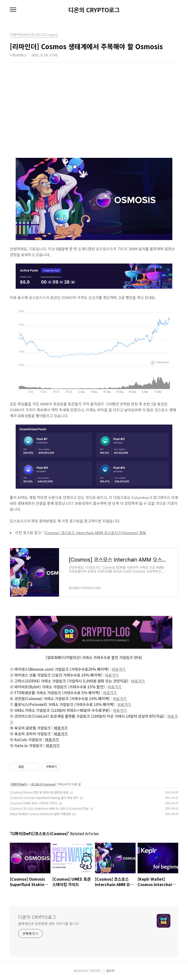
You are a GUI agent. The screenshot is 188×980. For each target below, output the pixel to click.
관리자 (110, 971)
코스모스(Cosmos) (44, 784)
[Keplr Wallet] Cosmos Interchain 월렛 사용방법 (40, 814)
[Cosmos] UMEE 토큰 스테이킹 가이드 (34, 803)
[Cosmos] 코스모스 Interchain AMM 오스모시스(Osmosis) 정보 (95, 533)
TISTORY (95, 971)
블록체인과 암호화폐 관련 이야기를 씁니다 (48, 923)
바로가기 (119, 669)
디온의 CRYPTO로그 (94, 10)
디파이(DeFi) (19, 784)
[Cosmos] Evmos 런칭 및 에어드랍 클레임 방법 (39, 792)
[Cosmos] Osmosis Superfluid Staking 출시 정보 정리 (44, 798)
